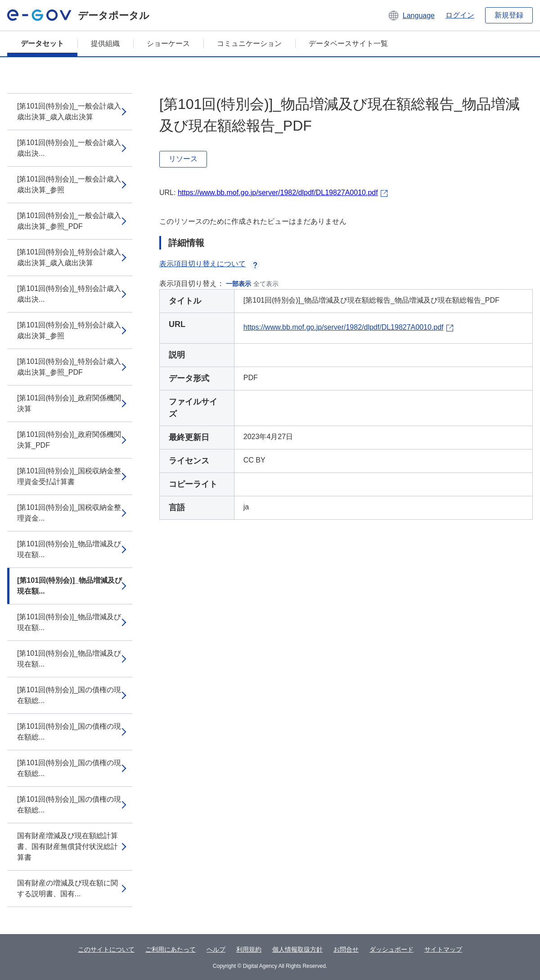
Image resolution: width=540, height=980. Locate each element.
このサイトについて (106, 949)
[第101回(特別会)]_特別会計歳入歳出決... (69, 294)
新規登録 (509, 15)
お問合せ (346, 949)
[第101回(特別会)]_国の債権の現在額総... (69, 695)
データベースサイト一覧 (348, 43)
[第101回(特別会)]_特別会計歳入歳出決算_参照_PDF (69, 367)
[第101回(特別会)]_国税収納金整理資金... (69, 513)
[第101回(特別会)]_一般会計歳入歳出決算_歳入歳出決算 (69, 111)
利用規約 (249, 949)
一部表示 (238, 284)
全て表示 (266, 284)
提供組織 (105, 43)
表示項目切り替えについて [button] (210, 264)
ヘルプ (216, 949)
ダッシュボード (391, 949)
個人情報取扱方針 (297, 949)
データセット (42, 43)
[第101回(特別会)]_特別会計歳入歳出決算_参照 (69, 330)
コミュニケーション (249, 43)
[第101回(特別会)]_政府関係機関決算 (69, 403)
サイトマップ (443, 949)
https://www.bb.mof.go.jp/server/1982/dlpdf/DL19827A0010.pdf (278, 193)
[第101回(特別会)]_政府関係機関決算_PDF (69, 440)
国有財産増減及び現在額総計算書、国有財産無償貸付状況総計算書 (67, 846)
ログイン (460, 15)
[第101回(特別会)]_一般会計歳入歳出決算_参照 (69, 184)
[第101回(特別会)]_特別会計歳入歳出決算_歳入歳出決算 (69, 257)
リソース (183, 159)
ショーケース (168, 43)
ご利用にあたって (171, 949)
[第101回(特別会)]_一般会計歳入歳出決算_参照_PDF (69, 221)
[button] (411, 15)
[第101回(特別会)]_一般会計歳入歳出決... (69, 148)
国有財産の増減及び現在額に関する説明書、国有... (67, 888)
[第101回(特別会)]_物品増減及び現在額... (69, 549)
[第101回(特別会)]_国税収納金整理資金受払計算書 (69, 476)
